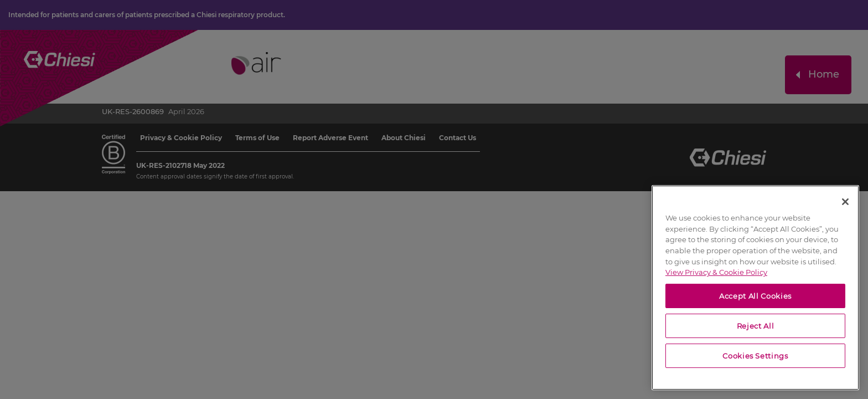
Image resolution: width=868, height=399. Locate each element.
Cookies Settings (755, 356)
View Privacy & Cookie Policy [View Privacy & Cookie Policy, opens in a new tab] (716, 272)
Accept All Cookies (755, 296)
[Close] (845, 202)
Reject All (756, 326)
